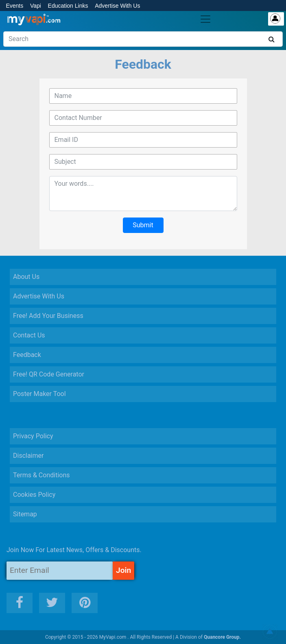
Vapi (36, 6)
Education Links (68, 6)
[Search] (143, 39)
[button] (270, 632)
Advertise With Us (117, 6)
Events (14, 6)
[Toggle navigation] (205, 19)
